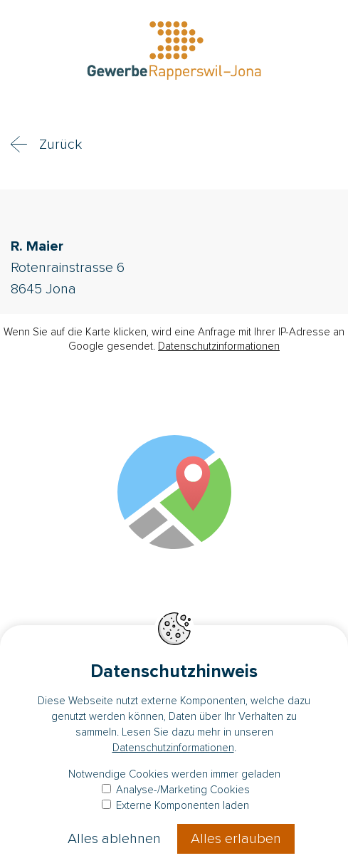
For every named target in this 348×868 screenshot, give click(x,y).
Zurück (60, 145)
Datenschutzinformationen (219, 346)
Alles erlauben (236, 839)
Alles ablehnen (114, 839)
